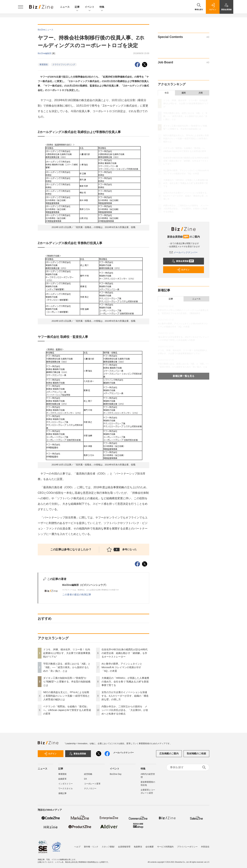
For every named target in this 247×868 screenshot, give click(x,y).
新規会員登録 (183, 261)
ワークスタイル (66, 789)
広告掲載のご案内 (169, 753)
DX (86, 779)
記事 (77, 7)
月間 (201, 93)
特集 (102, 7)
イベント (90, 7)
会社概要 (150, 847)
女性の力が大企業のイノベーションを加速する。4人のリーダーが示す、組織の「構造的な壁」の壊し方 (125, 696)
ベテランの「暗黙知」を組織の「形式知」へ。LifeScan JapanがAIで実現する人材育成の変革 (67, 710)
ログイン (183, 270)
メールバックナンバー (184, 252)
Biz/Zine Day (116, 774)
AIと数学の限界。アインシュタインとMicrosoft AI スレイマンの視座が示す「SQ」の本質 (122, 667)
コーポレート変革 (92, 784)
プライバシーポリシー (187, 847)
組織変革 (62, 779)
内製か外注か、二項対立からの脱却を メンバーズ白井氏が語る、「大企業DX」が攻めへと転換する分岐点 (125, 710)
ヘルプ (77, 847)
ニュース (65, 7)
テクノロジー (90, 789)
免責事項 (138, 847)
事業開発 (44, 65)
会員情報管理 (124, 847)
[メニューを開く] (21, 7)
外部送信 (205, 847)
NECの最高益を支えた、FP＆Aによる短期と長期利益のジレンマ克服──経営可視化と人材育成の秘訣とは (67, 696)
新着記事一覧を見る (184, 376)
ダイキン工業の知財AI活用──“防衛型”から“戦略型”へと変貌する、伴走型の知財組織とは (67, 682)
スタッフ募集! (108, 847)
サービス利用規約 (165, 847)
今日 (167, 93)
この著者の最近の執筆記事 (77, 595)
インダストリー (66, 784)
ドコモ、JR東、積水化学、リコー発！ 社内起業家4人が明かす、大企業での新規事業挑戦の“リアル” (67, 653)
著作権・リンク (91, 847)
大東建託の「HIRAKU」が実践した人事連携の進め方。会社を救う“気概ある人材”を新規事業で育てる (125, 682)
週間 (184, 93)
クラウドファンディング (64, 65)
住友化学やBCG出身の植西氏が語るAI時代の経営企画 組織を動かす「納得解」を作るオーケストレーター (125, 653)
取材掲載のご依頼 (196, 753)
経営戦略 (88, 774)
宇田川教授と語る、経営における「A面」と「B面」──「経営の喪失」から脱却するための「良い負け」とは (67, 667)
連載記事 (62, 793)
